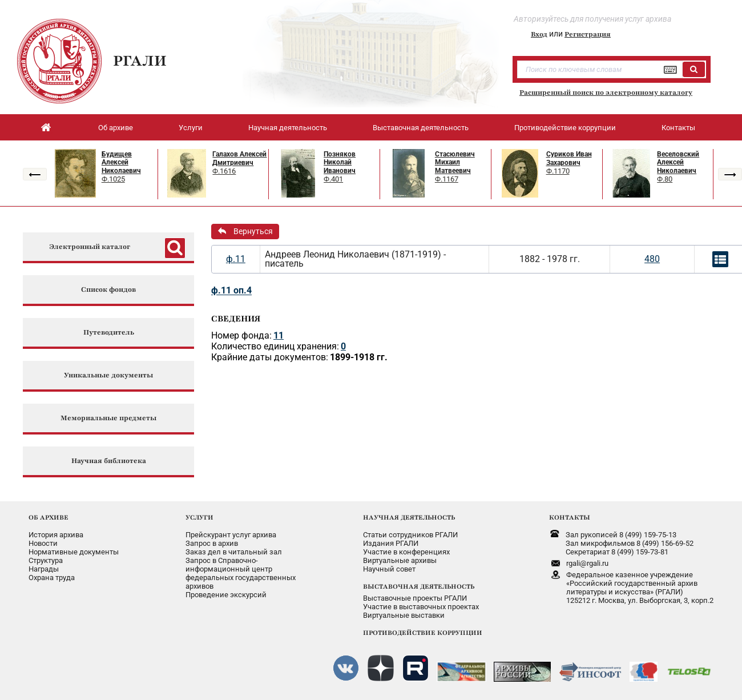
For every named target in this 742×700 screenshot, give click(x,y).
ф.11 (236, 259)
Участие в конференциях (406, 552)
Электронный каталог (90, 247)
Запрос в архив (212, 543)
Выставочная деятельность (421, 128)
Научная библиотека (109, 461)
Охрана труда (52, 578)
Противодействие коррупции (565, 128)
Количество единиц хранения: (275, 346)
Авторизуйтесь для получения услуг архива (592, 19)
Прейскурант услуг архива (231, 535)
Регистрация (588, 34)
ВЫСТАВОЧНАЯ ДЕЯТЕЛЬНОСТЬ (419, 586)
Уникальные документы (108, 375)
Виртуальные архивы (400, 560)
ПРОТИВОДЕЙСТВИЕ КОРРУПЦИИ (423, 633)
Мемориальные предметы (108, 418)
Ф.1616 (224, 171)
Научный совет (389, 569)
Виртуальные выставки (404, 615)
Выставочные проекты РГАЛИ (415, 598)
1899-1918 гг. (359, 357)
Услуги (191, 128)
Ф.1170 (558, 171)
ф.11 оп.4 (231, 290)
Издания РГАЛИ (391, 543)
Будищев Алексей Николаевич (121, 162)
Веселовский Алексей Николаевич (678, 162)
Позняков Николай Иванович (340, 162)
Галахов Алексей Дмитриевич (239, 158)
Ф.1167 (447, 179)
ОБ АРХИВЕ (49, 517)
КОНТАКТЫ (570, 517)
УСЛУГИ (199, 517)
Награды (44, 569)
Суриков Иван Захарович (569, 158)
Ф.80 (665, 179)
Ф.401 (333, 179)
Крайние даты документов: (270, 357)
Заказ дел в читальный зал (234, 552)
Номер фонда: (241, 335)
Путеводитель (109, 333)
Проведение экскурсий (226, 595)
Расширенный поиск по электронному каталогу (606, 92)
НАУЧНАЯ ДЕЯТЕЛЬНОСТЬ (409, 517)
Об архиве (116, 128)
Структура (46, 560)
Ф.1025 (113, 179)
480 (652, 259)
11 (279, 335)
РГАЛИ (140, 61)
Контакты (678, 128)
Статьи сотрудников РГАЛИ (410, 535)
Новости (43, 543)
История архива (56, 535)
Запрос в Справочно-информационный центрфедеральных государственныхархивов (241, 573)
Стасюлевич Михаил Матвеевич (455, 162)
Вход (539, 34)
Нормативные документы (74, 552)
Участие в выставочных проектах (421, 607)
